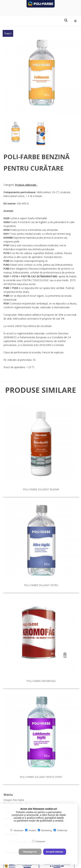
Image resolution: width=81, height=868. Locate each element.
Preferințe (60, 830)
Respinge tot (30, 852)
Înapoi (8, 33)
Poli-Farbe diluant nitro (41, 585)
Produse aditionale (26, 185)
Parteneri (39, 841)
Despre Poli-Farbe (14, 800)
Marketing (45, 830)
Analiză (31, 830)
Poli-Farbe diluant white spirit (41, 777)
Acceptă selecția (55, 852)
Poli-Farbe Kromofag (41, 681)
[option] (41, 76)
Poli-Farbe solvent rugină (41, 489)
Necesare (17, 830)
